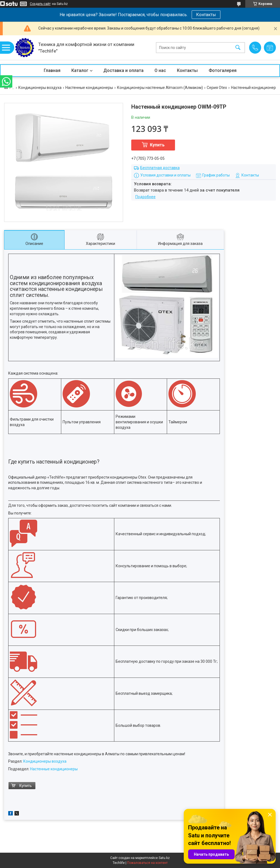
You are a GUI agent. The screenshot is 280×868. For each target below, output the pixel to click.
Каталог (80, 70)
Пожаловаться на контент (147, 863)
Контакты (206, 15)
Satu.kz (164, 858)
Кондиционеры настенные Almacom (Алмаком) (160, 88)
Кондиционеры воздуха (40, 88)
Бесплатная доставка (160, 168)
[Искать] (238, 48)
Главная (52, 70)
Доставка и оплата (123, 70)
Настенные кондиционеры (89, 88)
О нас (160, 70)
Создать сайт (40, 4)
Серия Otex (217, 88)
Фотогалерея (223, 70)
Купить (157, 145)
